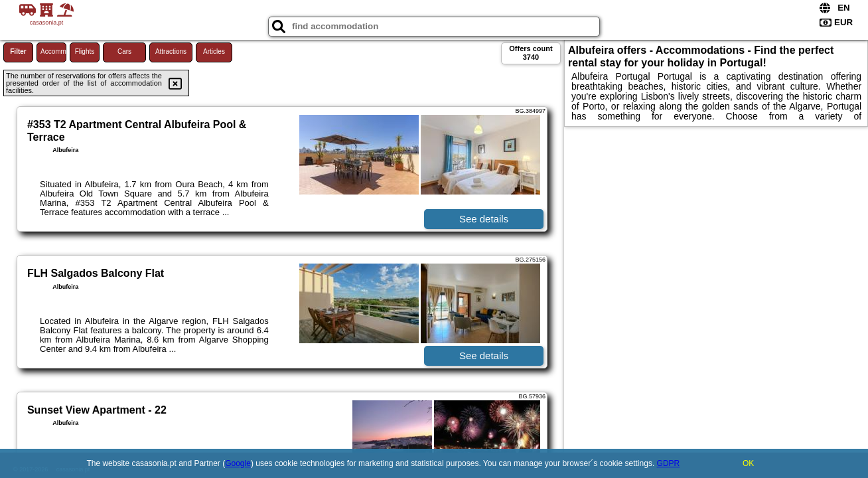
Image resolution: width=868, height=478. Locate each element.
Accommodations (53, 51)
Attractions (171, 51)
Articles (214, 51)
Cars (124, 51)
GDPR (669, 463)
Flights (85, 51)
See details (484, 219)
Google (238, 463)
